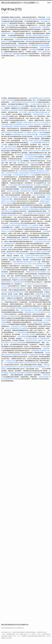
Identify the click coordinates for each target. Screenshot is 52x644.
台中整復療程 (34, 240)
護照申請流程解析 (7, 132)
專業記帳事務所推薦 (40, 137)
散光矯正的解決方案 (30, 367)
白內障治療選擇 (22, 171)
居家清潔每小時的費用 (29, 334)
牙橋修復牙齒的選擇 (35, 355)
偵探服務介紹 (11, 254)
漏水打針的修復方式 (37, 185)
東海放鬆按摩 (33, 27)
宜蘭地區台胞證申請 (23, 240)
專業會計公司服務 (37, 132)
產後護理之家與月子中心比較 (36, 122)
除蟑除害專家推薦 (15, 223)
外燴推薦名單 (44, 351)
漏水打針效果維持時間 (14, 355)
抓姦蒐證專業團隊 (45, 48)
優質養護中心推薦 (22, 122)
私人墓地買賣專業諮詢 (18, 282)
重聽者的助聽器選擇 (30, 40)
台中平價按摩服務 (43, 338)
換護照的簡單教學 (38, 114)
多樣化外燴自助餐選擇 (19, 342)
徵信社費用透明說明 (42, 19)
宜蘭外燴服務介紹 (41, 318)
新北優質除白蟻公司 (7, 54)
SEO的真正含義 (27, 124)
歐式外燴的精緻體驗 (39, 195)
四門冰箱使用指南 (24, 328)
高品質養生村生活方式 (31, 312)
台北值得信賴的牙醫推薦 (16, 110)
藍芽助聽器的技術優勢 (18, 296)
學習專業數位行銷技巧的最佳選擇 (28, 163)
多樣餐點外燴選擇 (18, 363)
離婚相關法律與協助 (39, 227)
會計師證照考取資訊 (22, 308)
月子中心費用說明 (33, 225)
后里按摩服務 (33, 50)
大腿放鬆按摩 (13, 373)
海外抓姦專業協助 (11, 240)
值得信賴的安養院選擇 (29, 102)
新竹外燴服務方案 (29, 213)
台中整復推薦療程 (34, 209)
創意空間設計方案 (7, 342)
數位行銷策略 (26, 227)
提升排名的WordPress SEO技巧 (23, 264)
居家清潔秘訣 (21, 373)
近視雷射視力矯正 (23, 46)
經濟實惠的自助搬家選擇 (33, 373)
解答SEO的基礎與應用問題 (9, 46)
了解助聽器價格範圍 (30, 155)
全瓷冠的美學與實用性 (31, 363)
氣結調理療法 (26, 207)
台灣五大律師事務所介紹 (13, 197)
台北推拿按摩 (38, 242)
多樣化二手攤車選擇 (43, 27)
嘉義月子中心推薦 (20, 106)
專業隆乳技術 (8, 211)
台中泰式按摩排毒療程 (15, 185)
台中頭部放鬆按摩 (18, 175)
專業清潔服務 (22, 336)
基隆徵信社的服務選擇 (15, 124)
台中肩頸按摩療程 (21, 332)
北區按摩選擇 (10, 100)
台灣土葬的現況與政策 (14, 316)
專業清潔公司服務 (27, 141)
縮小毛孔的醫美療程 (34, 308)
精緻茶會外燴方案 (31, 340)
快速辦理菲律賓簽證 (21, 225)
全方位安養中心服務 (25, 112)
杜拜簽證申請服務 (11, 300)
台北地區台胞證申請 (36, 104)
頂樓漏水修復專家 (16, 102)
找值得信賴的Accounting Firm (32, 151)
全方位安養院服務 (11, 201)
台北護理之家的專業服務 (32, 256)
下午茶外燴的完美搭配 (8, 225)
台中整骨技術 (8, 203)
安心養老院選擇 (40, 213)
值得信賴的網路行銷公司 (36, 98)
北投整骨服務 (12, 37)
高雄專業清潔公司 (7, 288)
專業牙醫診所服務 (42, 155)
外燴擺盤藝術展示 (10, 244)
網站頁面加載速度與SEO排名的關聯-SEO (20, 3)
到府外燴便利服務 (30, 19)
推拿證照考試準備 (13, 149)
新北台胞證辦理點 (7, 379)
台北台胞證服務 (29, 157)
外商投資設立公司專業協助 (19, 326)
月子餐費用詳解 (34, 46)
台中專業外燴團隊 (37, 310)
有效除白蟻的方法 (29, 262)
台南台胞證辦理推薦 (35, 173)
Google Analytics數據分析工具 (12, 258)
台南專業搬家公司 (41, 367)
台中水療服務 (9, 363)
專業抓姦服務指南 (44, 134)
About (49, 3)
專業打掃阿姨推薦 (33, 191)
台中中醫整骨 (28, 132)
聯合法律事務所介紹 (39, 264)
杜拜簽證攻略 (10, 106)
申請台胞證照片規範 (7, 229)
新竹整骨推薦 (19, 155)
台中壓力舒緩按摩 (10, 308)
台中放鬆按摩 (36, 124)
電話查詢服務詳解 (18, 262)
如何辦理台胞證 (10, 361)
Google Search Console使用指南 (18, 209)
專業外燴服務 (26, 185)
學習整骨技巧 (25, 355)
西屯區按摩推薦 (9, 292)
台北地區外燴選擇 (44, 46)
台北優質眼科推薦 (12, 278)
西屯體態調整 (11, 25)
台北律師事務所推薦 (22, 254)
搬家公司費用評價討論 (28, 258)
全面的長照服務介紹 (45, 377)
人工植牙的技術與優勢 (11, 173)
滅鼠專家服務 (40, 40)
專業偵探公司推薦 (31, 35)
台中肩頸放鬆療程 (29, 159)
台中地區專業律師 (24, 278)
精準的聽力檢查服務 (13, 191)
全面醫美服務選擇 (18, 132)
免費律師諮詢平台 (43, 240)
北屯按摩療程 (44, 124)
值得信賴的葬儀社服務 (37, 108)
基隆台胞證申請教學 (23, 56)
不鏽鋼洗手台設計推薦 (44, 340)
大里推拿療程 (47, 231)
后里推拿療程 (39, 266)
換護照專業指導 (39, 159)
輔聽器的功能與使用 (19, 19)
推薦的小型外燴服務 (39, 322)
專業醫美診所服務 (43, 35)
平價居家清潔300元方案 (14, 215)
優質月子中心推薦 (29, 175)
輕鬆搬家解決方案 (44, 130)
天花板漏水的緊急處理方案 (21, 126)
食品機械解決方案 (33, 171)
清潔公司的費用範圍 (12, 328)
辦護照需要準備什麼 (42, 294)
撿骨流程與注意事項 (14, 161)
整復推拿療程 (31, 134)
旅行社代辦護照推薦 (44, 52)
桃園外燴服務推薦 (26, 189)
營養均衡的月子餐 (30, 296)
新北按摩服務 (36, 112)
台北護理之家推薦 (38, 141)
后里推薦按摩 (19, 40)
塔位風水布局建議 (40, 272)
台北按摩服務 (34, 143)
